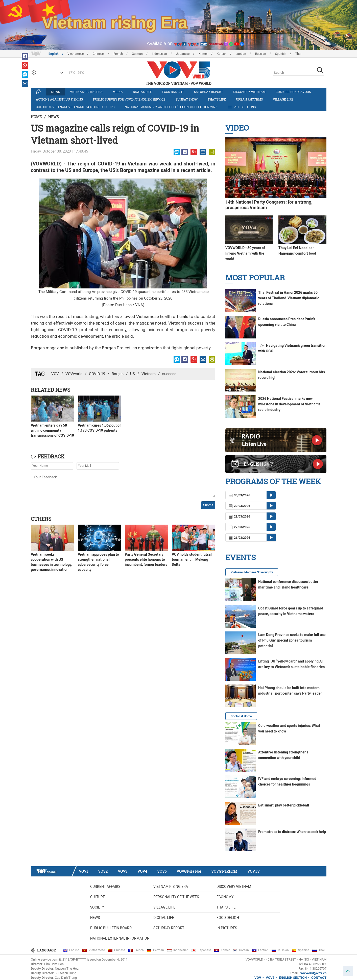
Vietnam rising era (86, 92)
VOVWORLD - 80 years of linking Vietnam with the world (245, 253)
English (54, 54)
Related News (51, 390)
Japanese (183, 54)
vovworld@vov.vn (313, 973)
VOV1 (83, 871)
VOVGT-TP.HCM (224, 871)
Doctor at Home (241, 716)
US (133, 374)
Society (97, 907)
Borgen (118, 374)
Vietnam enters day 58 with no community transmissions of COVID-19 (52, 430)
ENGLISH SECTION (293, 978)
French (118, 54)
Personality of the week (176, 897)
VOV (55, 374)
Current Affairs (105, 887)
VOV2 (103, 871)
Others (41, 519)
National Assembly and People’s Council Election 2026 (171, 107)
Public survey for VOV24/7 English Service (129, 99)
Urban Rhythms (249, 99)
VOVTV (254, 871)
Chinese (99, 54)
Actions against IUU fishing (59, 99)
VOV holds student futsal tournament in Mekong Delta (192, 559)
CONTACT (319, 978)
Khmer (203, 54)
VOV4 (142, 871)
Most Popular (255, 277)
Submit (208, 505)
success (169, 374)
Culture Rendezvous (293, 92)
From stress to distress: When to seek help (292, 832)
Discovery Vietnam (249, 92)
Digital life (142, 92)
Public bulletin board (111, 928)
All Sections (242, 107)
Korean (222, 54)
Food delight (173, 92)
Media (118, 92)
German (137, 54)
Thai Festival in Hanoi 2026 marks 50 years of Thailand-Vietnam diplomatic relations (289, 298)
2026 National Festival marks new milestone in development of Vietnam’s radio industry (289, 404)
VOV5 (162, 871)
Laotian (241, 54)
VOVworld (74, 374)
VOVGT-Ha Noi (189, 871)
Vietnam (149, 374)
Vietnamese (76, 54)
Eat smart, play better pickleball (284, 805)
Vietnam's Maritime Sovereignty (252, 572)
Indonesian (159, 54)
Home (36, 117)
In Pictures (227, 928)
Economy (225, 897)
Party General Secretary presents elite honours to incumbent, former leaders (146, 559)
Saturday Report (209, 92)
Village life (283, 99)
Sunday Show (187, 99)
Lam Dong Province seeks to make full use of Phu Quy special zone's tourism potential (292, 640)
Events (241, 557)
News (55, 92)
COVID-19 (97, 374)
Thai (298, 54)
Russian (261, 54)
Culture (98, 897)
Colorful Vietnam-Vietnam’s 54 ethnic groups (75, 107)
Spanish (281, 54)
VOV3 (123, 871)
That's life (217, 99)
